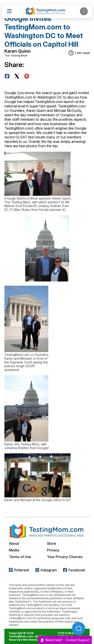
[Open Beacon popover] (79, 628)
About (14, 543)
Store (52, 543)
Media (14, 550)
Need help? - (65, 640)
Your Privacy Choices (65, 557)
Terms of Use (20, 557)
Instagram (46, 570)
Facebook (74, 570)
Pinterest (19, 570)
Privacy (53, 550)
